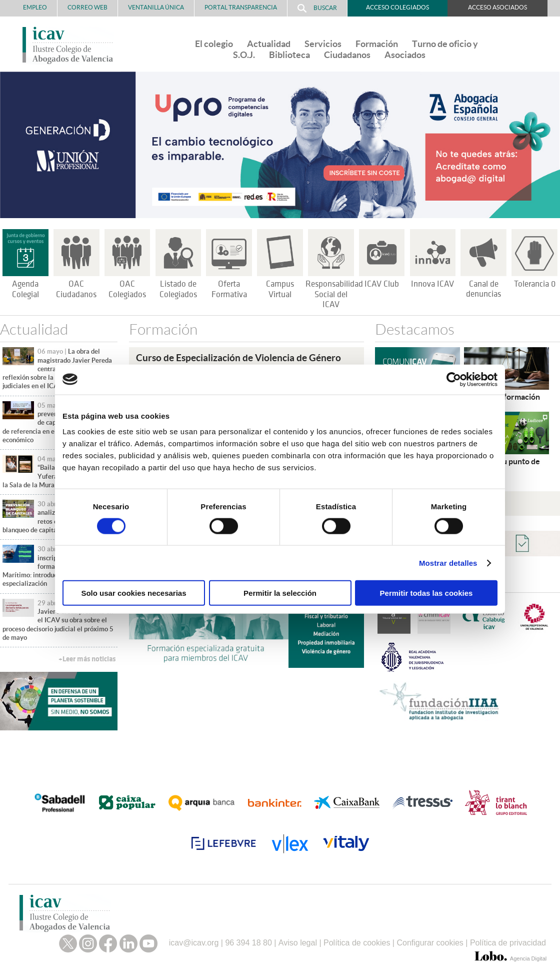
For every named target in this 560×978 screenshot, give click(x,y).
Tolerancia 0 (535, 284)
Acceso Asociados (497, 7)
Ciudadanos (347, 55)
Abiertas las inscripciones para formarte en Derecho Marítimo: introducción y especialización (51, 566)
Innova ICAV (432, 284)
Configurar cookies (430, 943)
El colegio (214, 44)
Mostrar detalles (448, 563)
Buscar (317, 8)
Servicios (323, 44)
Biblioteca (289, 55)
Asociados (405, 55)
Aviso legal (298, 943)
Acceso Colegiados (397, 7)
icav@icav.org (194, 943)
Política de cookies (357, 943)
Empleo (35, 7)
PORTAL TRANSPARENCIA (241, 7)
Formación (377, 44)
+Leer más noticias (87, 659)
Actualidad (269, 44)
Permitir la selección (280, 593)
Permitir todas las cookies (426, 593)
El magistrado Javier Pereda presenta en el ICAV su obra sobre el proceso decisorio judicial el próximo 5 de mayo (58, 620)
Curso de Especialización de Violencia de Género (238, 358)
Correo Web (87, 7)
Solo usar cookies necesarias (133, 593)
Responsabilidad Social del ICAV (334, 295)
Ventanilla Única (156, 7)
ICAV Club (382, 284)
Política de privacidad (508, 943)
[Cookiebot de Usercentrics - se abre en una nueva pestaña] (454, 379)
